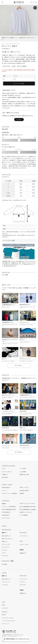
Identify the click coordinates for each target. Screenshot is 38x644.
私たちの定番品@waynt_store (9, 509)
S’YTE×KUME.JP (6, 512)
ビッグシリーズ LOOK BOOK (9, 507)
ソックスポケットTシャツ (8, 411)
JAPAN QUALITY (6, 488)
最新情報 (4, 504)
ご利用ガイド (5, 475)
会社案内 (22, 493)
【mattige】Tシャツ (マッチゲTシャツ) (10, 340)
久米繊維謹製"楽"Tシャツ (8, 322)
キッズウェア (5, 608)
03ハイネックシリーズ (25, 359)
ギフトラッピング (6, 518)
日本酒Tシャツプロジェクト (26, 512)
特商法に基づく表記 (24, 475)
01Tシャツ (22, 340)
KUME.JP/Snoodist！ (25, 445)
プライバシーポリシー (7, 472)
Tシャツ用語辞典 (24, 515)
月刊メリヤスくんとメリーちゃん (27, 503)
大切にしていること (24, 487)
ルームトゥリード (6, 445)
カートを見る (23, 469)
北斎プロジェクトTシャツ (8, 395)
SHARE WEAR (5, 428)
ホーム (3, 44)
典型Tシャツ (23, 428)
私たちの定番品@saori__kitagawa (28, 509)
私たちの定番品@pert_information (28, 507)
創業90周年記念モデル (25, 305)
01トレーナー (9, 44)
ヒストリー (4, 491)
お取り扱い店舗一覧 (24, 491)
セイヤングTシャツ (24, 322)
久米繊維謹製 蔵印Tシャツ (26, 395)
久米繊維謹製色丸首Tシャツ (8, 305)
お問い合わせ (5, 477)
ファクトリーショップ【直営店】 (10, 493)
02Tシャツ (4, 359)
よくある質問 (23, 472)
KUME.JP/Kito (23, 411)
